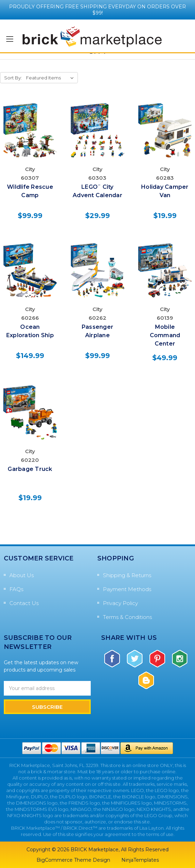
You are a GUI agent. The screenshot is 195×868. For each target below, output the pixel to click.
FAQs (16, 589)
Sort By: (13, 78)
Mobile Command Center (165, 335)
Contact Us (24, 603)
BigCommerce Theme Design (73, 860)
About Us (22, 575)
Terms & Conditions (127, 617)
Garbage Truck (30, 469)
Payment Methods (127, 589)
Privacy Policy (120, 603)
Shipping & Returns (127, 575)
